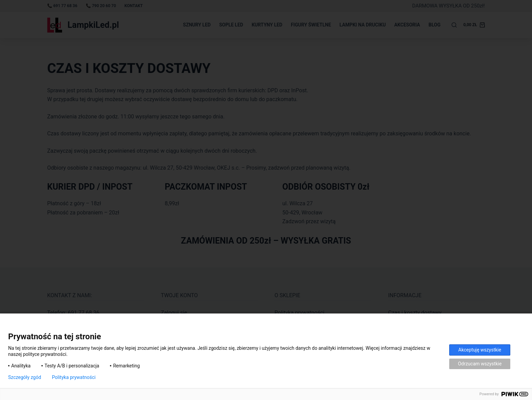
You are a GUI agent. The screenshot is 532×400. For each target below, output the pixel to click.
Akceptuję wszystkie (480, 350)
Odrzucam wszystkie (480, 364)
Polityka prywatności (74, 377)
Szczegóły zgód (25, 377)
